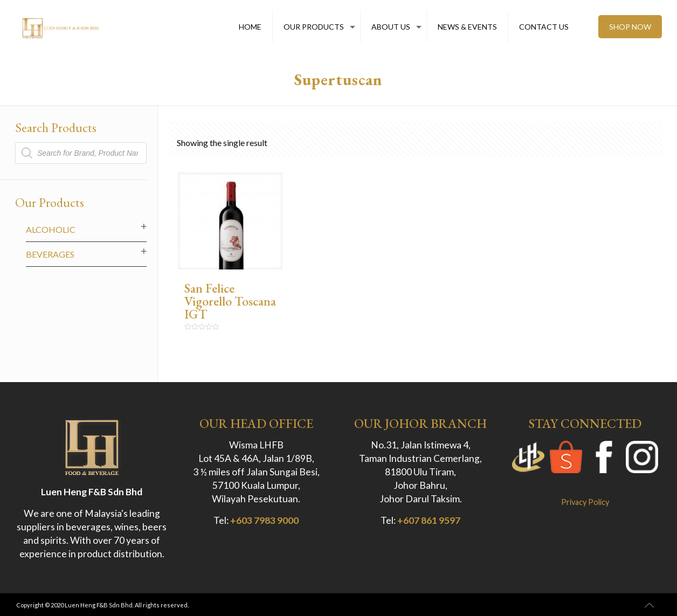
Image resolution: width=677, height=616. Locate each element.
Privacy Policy (585, 502)
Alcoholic (51, 229)
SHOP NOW (630, 27)
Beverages (50, 254)
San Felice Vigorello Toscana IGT (230, 301)
